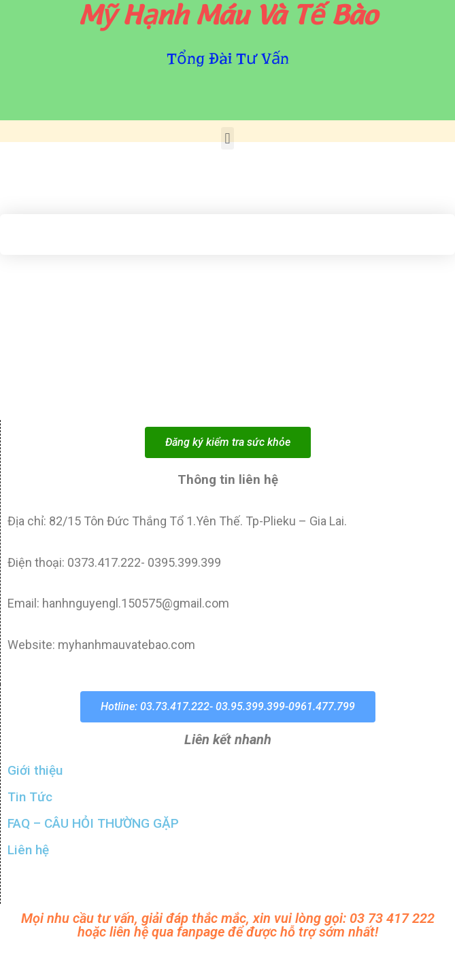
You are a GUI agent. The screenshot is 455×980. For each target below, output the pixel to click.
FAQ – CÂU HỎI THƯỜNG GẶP (93, 823)
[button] (227, 138)
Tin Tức (30, 797)
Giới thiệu (35, 770)
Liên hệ (28, 850)
